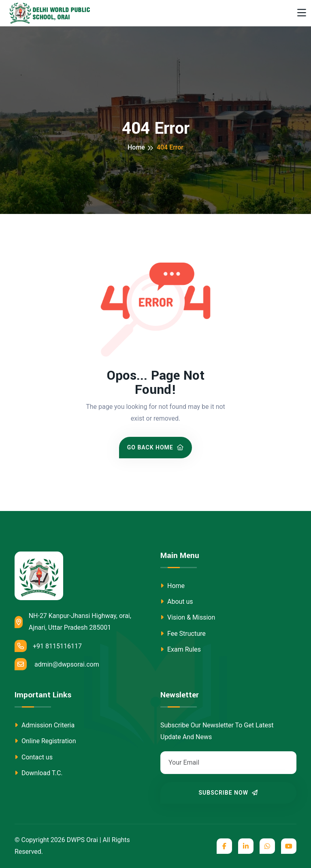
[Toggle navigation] (302, 13)
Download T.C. (39, 773)
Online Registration (45, 741)
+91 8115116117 (48, 646)
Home (136, 147)
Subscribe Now (229, 793)
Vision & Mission (188, 617)
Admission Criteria (45, 725)
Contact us (34, 757)
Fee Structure (183, 634)
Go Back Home (156, 447)
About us (177, 602)
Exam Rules (181, 649)
